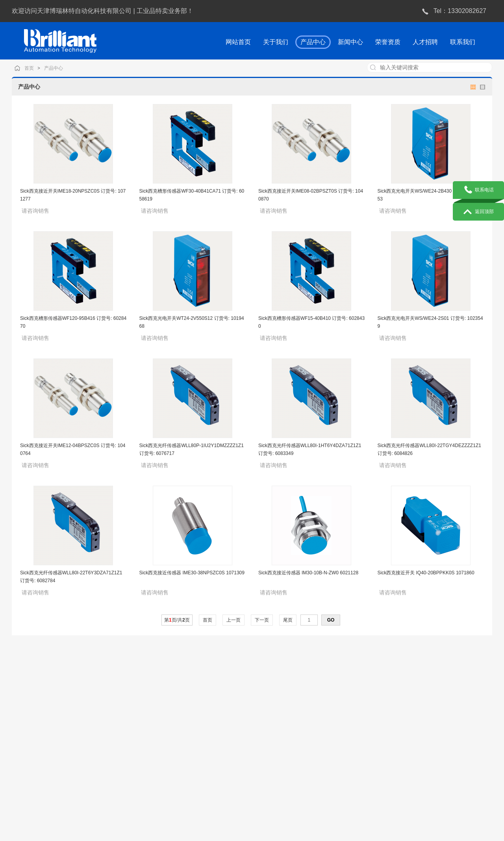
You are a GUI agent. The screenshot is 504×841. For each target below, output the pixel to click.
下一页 (262, 620)
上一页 (234, 620)
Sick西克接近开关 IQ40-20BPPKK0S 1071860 (426, 573)
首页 (39, 68)
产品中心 (62, 68)
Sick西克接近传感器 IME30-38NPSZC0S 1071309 (192, 573)
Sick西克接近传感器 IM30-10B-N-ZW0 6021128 (308, 573)
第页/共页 (177, 620)
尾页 (288, 620)
